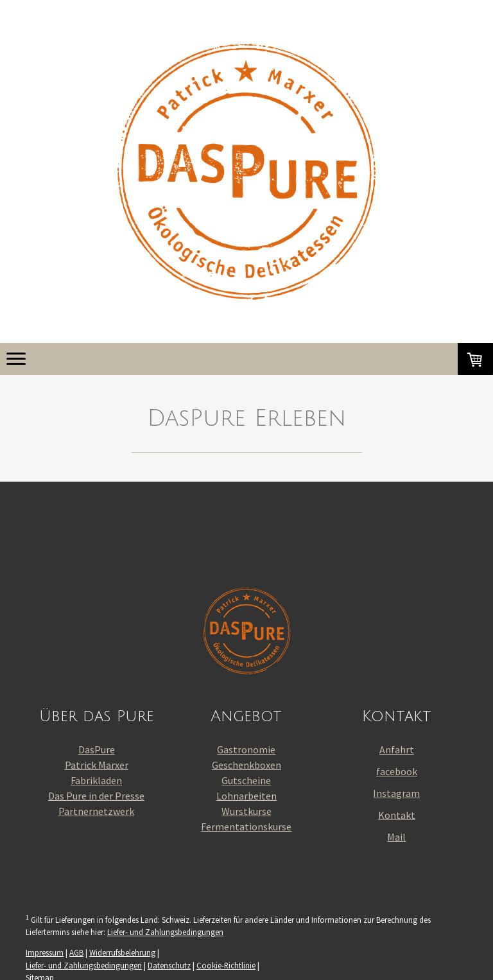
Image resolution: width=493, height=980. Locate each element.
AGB (76, 952)
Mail (396, 837)
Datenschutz (169, 965)
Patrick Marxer (97, 765)
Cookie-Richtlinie (226, 965)
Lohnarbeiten (246, 796)
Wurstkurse (246, 811)
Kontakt (397, 815)
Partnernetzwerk (96, 811)
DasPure (97, 749)
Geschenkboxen (246, 765)
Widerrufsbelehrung (122, 952)
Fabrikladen (96, 780)
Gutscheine (246, 780)
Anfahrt (397, 749)
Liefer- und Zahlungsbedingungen (165, 932)
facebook (397, 771)
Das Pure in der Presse (96, 796)
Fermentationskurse (246, 827)
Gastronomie (246, 749)
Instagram (396, 793)
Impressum (45, 952)
